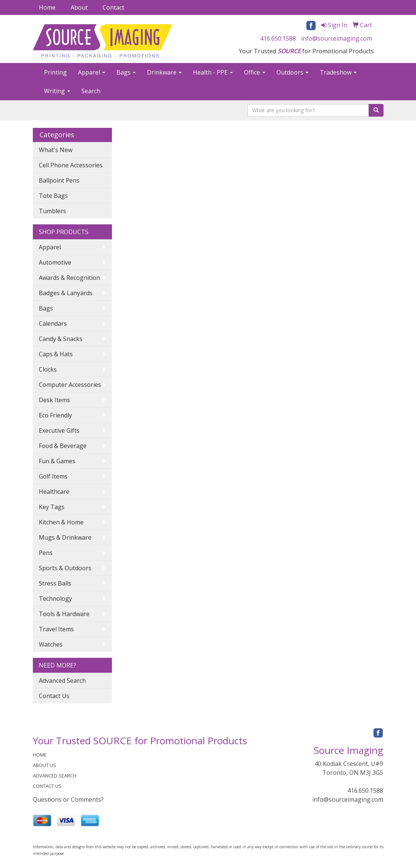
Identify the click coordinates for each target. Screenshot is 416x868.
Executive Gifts (59, 430)
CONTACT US (47, 786)
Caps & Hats (56, 354)
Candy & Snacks (61, 339)
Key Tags (52, 507)
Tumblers (52, 211)
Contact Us (54, 696)
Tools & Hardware (64, 614)
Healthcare (54, 492)
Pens (46, 553)
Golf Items (53, 476)
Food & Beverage (63, 446)
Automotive (55, 262)
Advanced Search (62, 681)
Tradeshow (338, 72)
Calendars (53, 323)
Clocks (48, 369)
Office (255, 72)
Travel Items (56, 629)
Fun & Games (57, 461)
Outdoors (293, 72)
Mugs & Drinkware (65, 537)
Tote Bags (53, 196)
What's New (56, 150)
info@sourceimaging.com (337, 38)
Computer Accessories (70, 385)
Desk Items (54, 400)
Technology (55, 599)
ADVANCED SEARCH (55, 776)
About (79, 7)
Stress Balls (55, 583)
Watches (51, 644)
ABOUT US (44, 765)
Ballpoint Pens (59, 180)
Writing (57, 91)
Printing (55, 72)
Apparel (92, 72)
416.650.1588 (278, 38)
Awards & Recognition (69, 278)
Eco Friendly (55, 415)
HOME (40, 755)
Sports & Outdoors (65, 568)
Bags (126, 72)
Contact (113, 7)
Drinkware (164, 72)
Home (47, 7)
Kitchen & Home (61, 522)
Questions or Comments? (68, 799)
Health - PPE (213, 72)
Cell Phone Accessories (71, 165)
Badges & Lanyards (66, 293)
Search (91, 91)
